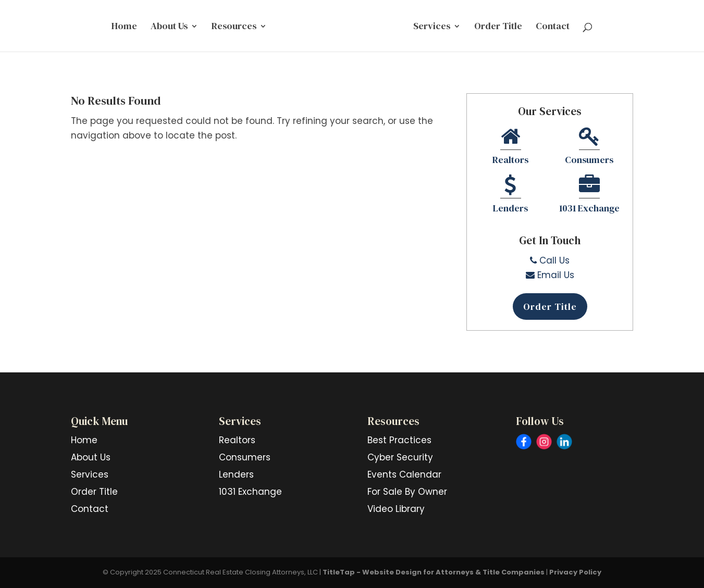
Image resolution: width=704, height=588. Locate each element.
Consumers (589, 147)
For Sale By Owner (407, 492)
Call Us (550, 260)
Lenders (510, 196)
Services (432, 27)
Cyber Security (400, 457)
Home (124, 27)
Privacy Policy (575, 572)
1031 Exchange (589, 196)
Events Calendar (404, 474)
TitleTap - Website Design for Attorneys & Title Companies (434, 572)
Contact (553, 27)
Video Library (396, 509)
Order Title (498, 27)
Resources (234, 27)
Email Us (550, 275)
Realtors (510, 147)
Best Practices (399, 440)
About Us (169, 27)
